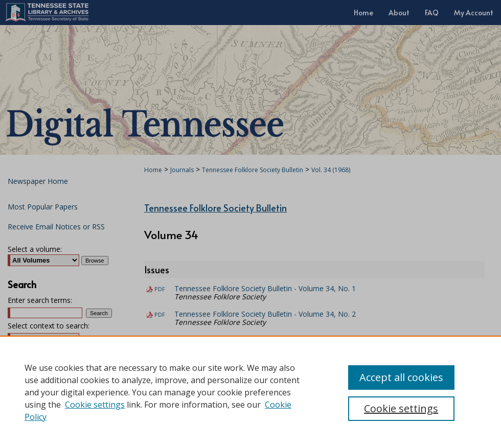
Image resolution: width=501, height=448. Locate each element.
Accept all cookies (401, 377)
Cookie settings (95, 405)
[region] (250, 392)
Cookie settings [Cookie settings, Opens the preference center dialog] (401, 408)
